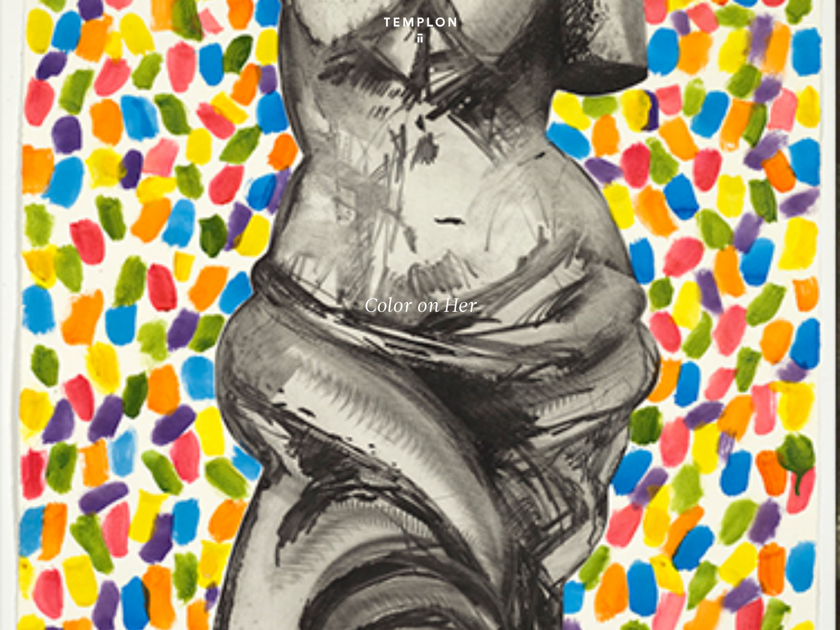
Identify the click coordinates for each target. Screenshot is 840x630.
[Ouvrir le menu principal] (809, 22)
